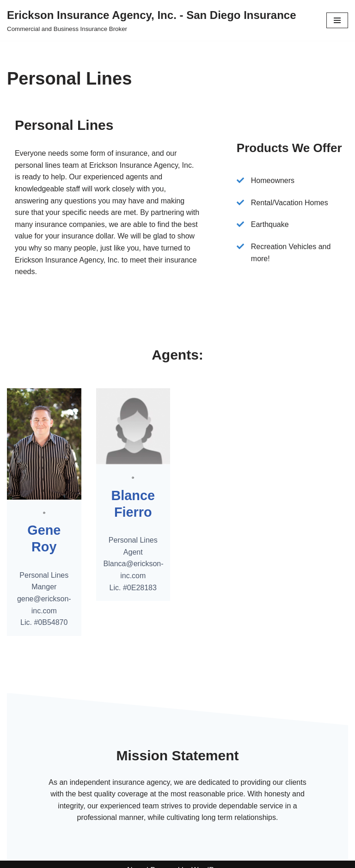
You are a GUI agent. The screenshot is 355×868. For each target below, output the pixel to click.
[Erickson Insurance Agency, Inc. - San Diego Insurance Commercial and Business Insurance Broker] (152, 20)
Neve (136, 858)
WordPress (210, 858)
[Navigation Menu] (337, 20)
